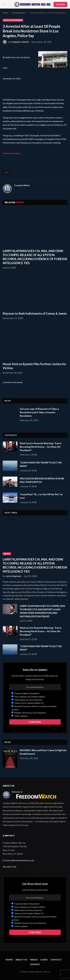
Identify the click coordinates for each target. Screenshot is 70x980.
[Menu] (4, 4)
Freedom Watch (20, 42)
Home (9, 960)
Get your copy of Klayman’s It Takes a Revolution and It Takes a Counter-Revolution (39, 412)
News (7, 554)
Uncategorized (13, 20)
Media (34, 960)
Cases (44, 960)
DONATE (60, 4)
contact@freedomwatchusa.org (20, 860)
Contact (56, 960)
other (7, 172)
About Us (21, 960)
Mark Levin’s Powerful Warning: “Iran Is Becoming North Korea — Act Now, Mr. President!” (41, 447)
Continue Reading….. (12, 153)
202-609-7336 (9, 867)
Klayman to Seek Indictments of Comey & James (35, 313)
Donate (35, 964)
